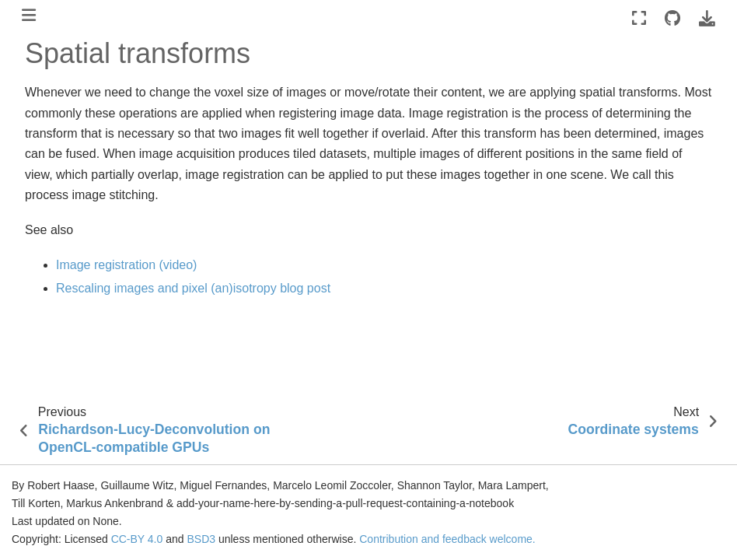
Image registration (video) (126, 265)
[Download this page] (707, 18)
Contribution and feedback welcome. (447, 539)
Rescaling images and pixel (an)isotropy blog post (193, 288)
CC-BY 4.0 (137, 539)
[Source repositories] (672, 18)
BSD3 (201, 539)
